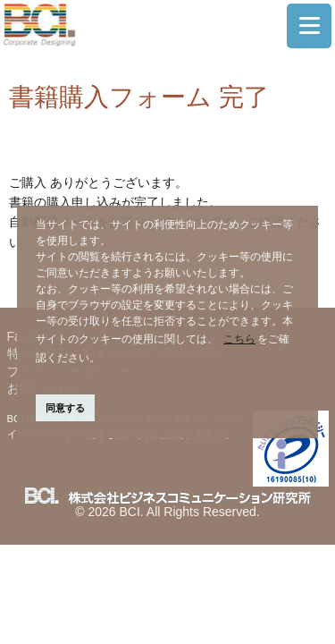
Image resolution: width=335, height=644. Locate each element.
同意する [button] (65, 408)
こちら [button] (239, 339)
